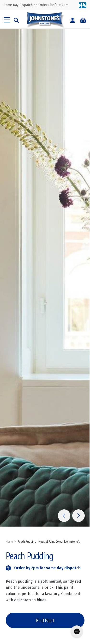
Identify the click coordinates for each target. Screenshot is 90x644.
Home (9, 541)
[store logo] (45, 20)
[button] (64, 516)
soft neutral (51, 581)
